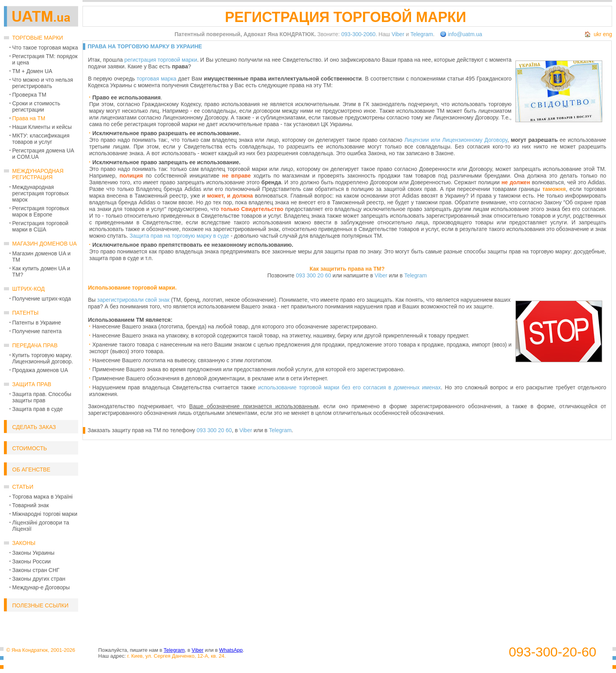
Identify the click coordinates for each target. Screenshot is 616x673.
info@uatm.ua (465, 34)
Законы (24, 543)
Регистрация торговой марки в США (40, 226)
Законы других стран (39, 579)
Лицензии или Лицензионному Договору (456, 140)
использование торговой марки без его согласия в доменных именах (349, 387)
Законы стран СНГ (36, 570)
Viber (398, 34)
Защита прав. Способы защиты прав (42, 397)
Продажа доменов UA (40, 370)
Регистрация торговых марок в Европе (41, 211)
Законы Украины (33, 553)
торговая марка (157, 79)
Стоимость (29, 448)
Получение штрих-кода (42, 299)
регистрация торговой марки (160, 60)
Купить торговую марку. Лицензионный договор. (43, 358)
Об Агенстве (31, 469)
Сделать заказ (34, 427)
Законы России (31, 561)
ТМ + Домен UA (32, 71)
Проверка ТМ (29, 95)
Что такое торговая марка (45, 48)
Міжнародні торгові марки (45, 514)
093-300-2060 (358, 34)
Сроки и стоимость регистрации (36, 106)
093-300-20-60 (553, 652)
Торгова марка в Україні (42, 497)
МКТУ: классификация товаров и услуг (41, 139)
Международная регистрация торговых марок (40, 193)
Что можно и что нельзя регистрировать (43, 83)
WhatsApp (231, 650)
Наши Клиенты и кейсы (42, 127)
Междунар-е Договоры (41, 587)
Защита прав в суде (38, 409)
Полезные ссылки (40, 605)
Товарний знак (30, 505)
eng (608, 34)
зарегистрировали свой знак (133, 300)
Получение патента (37, 331)
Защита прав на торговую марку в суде (180, 236)
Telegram (422, 34)
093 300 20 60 (313, 275)
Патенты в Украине (37, 323)
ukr (597, 34)
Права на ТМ (29, 118)
